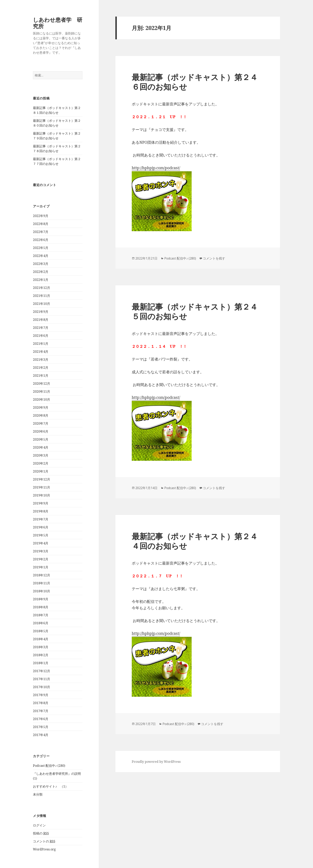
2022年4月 (41, 256)
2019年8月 (41, 511)
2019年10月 (42, 495)
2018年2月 (41, 655)
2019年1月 (41, 567)
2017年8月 (41, 703)
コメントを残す (214, 258)
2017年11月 (42, 679)
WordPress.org (44, 849)
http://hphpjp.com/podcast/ (156, 168)
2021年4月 (41, 352)
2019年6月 (41, 527)
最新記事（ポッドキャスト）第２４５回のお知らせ (195, 311)
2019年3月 (41, 551)
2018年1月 (41, 663)
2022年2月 (41, 272)
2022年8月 (41, 224)
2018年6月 (41, 623)
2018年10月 (42, 591)
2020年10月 (42, 399)
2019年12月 (42, 479)
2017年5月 (41, 727)
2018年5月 (41, 631)
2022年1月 (41, 280)
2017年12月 (42, 671)
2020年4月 (41, 447)
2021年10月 (42, 304)
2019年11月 (42, 487)
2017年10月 (42, 687)
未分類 (38, 795)
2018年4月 (41, 639)
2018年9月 (41, 599)
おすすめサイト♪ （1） (51, 787)
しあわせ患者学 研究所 (58, 23)
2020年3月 (41, 455)
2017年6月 (41, 719)
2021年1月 (41, 376)
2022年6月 (41, 240)
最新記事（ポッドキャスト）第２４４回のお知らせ (195, 541)
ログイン (39, 825)
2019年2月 (41, 559)
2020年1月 (41, 471)
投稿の (41, 833)
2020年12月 (42, 383)
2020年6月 (41, 431)
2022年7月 (41, 232)
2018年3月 (41, 647)
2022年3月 (41, 264)
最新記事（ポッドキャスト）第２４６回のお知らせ (195, 82)
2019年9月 (41, 503)
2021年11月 (42, 296)
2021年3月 (41, 360)
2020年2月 (41, 463)
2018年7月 (41, 615)
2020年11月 (42, 391)
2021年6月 (41, 336)
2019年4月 (41, 543)
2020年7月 (41, 423)
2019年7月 (41, 519)
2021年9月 (41, 312)
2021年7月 (41, 328)
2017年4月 (41, 735)
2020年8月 (41, 415)
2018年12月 (42, 575)
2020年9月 (41, 407)
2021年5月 (41, 344)
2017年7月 (41, 711)
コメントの (44, 841)
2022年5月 (41, 248)
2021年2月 (41, 368)
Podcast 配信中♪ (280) (49, 766)
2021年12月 (42, 288)
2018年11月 (42, 583)
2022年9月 (41, 216)
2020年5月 (41, 439)
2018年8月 (41, 607)
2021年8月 (41, 320)
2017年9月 (41, 695)
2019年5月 (41, 535)
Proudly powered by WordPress (156, 762)
